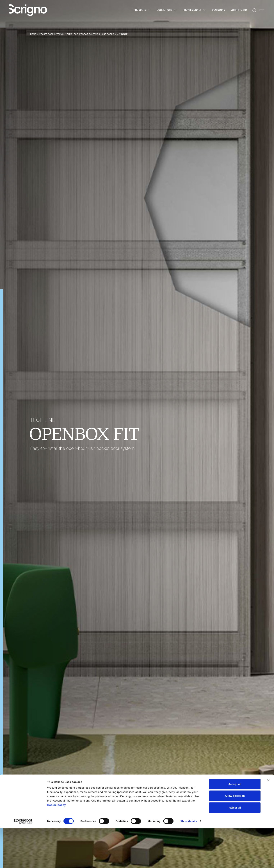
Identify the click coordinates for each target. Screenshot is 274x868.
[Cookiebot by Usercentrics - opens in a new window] (23, 861)
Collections (167, 10)
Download (219, 10)
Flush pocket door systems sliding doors (91, 34)
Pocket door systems (52, 34)
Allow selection (235, 836)
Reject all (235, 847)
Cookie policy (56, 845)
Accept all (235, 824)
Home (33, 34)
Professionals (195, 10)
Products (142, 10)
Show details (189, 861)
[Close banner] (268, 820)
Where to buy (239, 10)
